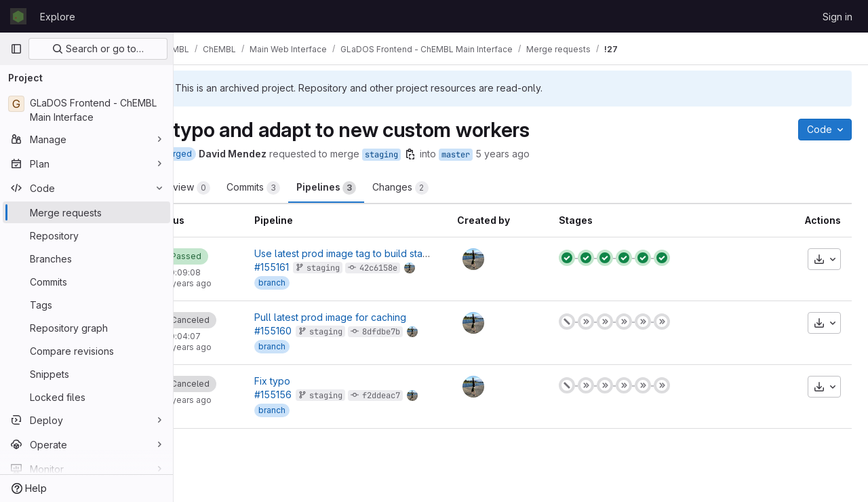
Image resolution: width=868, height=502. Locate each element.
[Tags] (86, 305)
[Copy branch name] (458, 154)
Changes (448, 188)
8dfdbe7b (422, 332)
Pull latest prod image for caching (371, 317)
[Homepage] (18, 16)
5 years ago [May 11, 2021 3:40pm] (550, 154)
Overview (228, 188)
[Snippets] (86, 374)
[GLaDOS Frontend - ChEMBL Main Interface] (86, 110)
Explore (58, 17)
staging (429, 155)
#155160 (314, 331)
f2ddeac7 (422, 395)
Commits (301, 188)
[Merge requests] (86, 212)
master (503, 155)
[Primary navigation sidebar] (16, 49)
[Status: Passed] (228, 256)
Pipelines (374, 188)
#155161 (312, 267)
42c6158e (419, 268)
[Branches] (86, 258)
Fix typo (313, 381)
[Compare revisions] (86, 351)
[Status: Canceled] (232, 320)
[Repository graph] (86, 328)
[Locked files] (86, 397)
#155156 (314, 394)
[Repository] (86, 235)
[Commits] (86, 282)
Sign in (837, 17)
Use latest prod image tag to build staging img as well (415, 253)
